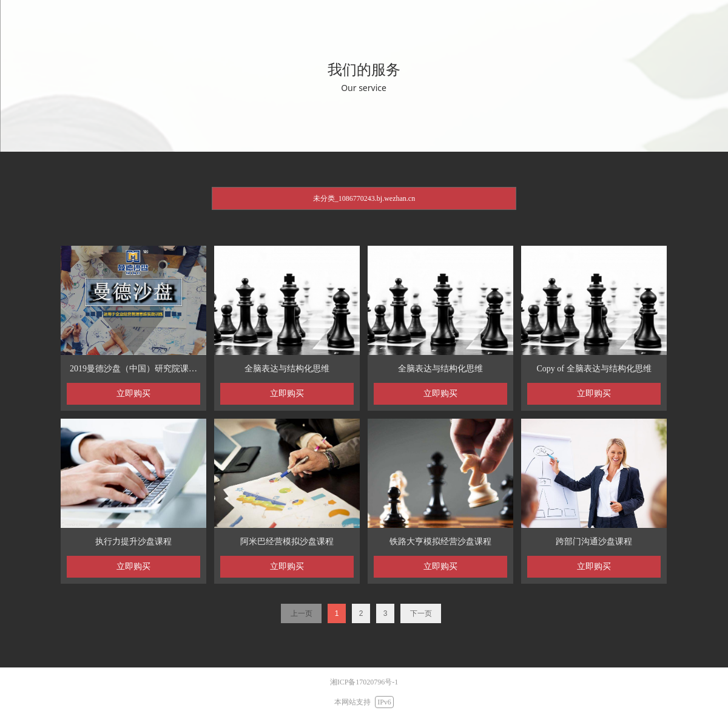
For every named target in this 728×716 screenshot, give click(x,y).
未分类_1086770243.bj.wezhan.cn (364, 198)
